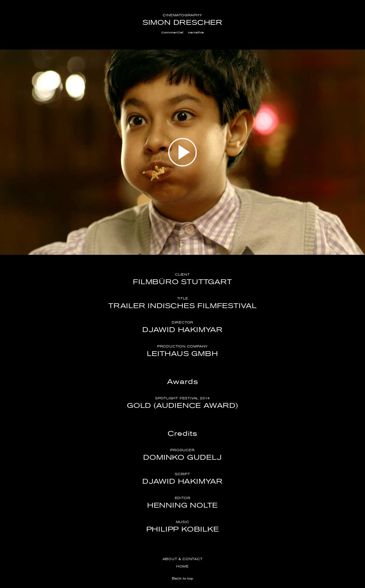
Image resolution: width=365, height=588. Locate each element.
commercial (172, 32)
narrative (196, 32)
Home (182, 566)
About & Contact (183, 559)
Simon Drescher (182, 22)
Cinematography (182, 15)
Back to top (182, 578)
